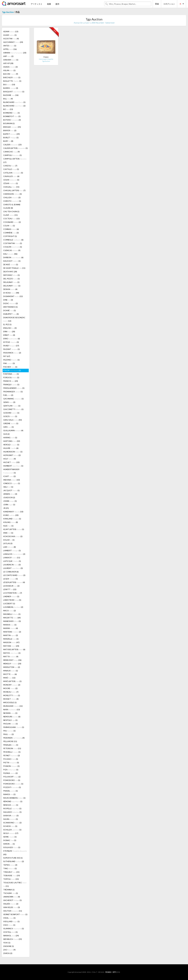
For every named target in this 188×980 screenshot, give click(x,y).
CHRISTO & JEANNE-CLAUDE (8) (12, 206)
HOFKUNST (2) (12, 455)
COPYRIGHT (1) (10, 236)
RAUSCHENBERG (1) (14, 798)
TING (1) (10, 868)
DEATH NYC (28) (10, 272)
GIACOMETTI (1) (13, 409)
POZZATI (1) (12, 787)
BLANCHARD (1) (14, 102)
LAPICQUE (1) (12, 561)
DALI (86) (10, 254)
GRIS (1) (8, 427)
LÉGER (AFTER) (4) (14, 582)
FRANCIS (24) (11, 381)
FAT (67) (7, 356)
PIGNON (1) (11, 766)
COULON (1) (13, 247)
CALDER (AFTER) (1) (15, 148)
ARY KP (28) (8, 63)
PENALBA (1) (11, 745)
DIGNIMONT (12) (13, 296)
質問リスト (116, 972)
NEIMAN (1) (10, 713)
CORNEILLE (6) (13, 240)
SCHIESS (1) (10, 826)
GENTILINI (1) (12, 406)
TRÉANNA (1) (9, 890)
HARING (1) (10, 438)
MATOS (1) (12, 653)
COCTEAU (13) (11, 219)
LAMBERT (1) (12, 550)
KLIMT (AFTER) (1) (14, 529)
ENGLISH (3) (10, 328)
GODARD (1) (11, 413)
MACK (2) (10, 611)
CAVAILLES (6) (11, 176)
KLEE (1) (8, 526)
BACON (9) (11, 74)
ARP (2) (8, 56)
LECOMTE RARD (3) (14, 575)
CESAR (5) (11, 180)
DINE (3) (8, 300)
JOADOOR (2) (9, 497)
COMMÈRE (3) (11, 233)
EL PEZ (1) (7, 324)
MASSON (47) (11, 642)
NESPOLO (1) (10, 720)
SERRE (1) (10, 837)
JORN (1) (9, 505)
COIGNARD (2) (12, 222)
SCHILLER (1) (12, 830)
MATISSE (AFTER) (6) (14, 649)
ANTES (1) (10, 46)
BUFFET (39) (11, 134)
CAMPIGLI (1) (12, 155)
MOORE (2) (10, 688)
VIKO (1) (9, 925)
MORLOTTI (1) (12, 695)
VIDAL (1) (9, 918)
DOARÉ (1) (10, 310)
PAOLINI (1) (11, 724)
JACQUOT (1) (11, 490)
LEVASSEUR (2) (11, 586)
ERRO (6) (12, 339)
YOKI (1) (7, 943)
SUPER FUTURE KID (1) (13, 858)
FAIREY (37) (11, 346)
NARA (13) (12, 710)
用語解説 (108, 972)
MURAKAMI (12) (13, 706)
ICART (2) (9, 476)
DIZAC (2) (11, 303)
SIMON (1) (9, 844)
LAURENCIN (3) (12, 565)
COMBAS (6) (11, 229)
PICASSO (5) (11, 759)
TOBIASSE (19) (12, 875)
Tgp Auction (8, 12)
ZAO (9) (9, 950)
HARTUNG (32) (12, 441)
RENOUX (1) (11, 805)
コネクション (169, 4)
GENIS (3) (9, 402)
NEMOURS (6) (12, 717)
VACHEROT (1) (12, 900)
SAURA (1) (11, 819)
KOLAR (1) (9, 540)
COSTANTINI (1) (13, 243)
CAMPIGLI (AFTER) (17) (15, 160)
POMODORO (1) (12, 780)
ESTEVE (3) (11, 342)
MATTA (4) (11, 656)
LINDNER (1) (11, 596)
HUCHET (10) (11, 462)
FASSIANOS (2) (12, 353)
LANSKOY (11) (12, 558)
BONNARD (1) (11, 113)
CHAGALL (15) (11, 187)
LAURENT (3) (13, 568)
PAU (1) (9, 731)
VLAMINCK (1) (14, 928)
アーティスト (37, 4)
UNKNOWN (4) (12, 897)
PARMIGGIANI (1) (14, 727)
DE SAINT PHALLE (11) (14, 268)
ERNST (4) (9, 335)
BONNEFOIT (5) (12, 116)
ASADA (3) (10, 67)
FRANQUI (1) (11, 384)
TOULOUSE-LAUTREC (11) (15, 884)
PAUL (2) (8, 734)
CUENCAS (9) (12, 250)
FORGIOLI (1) (11, 377)
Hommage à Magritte (46, 59)
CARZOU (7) (10, 166)
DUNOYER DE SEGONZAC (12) (14, 319)
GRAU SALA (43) (13, 420)
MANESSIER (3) (12, 621)
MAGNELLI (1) (12, 614)
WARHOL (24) (11, 936)
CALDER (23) (12, 145)
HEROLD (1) (11, 445)
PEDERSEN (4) (14, 738)
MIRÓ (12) (9, 678)
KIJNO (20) (11, 515)
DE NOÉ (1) (11, 264)
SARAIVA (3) (11, 816)
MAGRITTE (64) (12, 618)
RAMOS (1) (9, 794)
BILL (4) (8, 99)
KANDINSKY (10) (13, 512)
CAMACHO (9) (11, 152)
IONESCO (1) (12, 483)
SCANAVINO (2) (12, 823)
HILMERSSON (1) (13, 452)
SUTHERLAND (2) (14, 861)
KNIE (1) (8, 533)
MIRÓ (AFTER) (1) (12, 681)
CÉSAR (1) (11, 183)
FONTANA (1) (11, 374)
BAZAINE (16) (11, 95)
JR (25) (6, 508)
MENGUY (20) (12, 664)
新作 (57, 4)
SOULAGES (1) (12, 847)
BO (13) (8, 109)
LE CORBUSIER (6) (11, 572)
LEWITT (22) (10, 589)
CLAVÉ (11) (10, 215)
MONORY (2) (12, 685)
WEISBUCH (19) (13, 939)
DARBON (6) (13, 257)
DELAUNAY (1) (11, 282)
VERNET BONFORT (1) (15, 914)
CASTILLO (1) (11, 169)
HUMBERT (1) (13, 466)
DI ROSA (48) (11, 293)
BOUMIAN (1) (9, 123)
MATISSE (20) (11, 646)
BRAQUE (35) (12, 127)
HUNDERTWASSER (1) (11, 471)
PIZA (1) (11, 770)
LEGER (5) (11, 579)
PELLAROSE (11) (10, 741)
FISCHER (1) (10, 367)
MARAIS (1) (10, 625)
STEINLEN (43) (15, 853)
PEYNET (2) (12, 755)
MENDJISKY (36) (12, 660)
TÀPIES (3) (10, 865)
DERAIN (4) (10, 289)
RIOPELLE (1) (12, 808)
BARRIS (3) (11, 88)
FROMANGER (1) (13, 392)
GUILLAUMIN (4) (13, 430)
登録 (157, 4)
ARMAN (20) (15, 53)
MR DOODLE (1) (10, 702)
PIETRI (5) (11, 763)
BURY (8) (8, 141)
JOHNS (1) (10, 501)
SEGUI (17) (11, 833)
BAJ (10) (9, 84)
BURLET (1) (11, 138)
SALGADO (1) (12, 812)
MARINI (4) (11, 628)
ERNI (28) (9, 331)
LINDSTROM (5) (12, 600)
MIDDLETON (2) (12, 667)
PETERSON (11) (12, 748)
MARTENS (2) (12, 632)
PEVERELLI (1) (12, 752)
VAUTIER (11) (13, 911)
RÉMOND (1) (13, 801)
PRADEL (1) (11, 791)
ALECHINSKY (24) (13, 42)
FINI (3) (9, 363)
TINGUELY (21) (11, 872)
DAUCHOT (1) (12, 261)
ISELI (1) (8, 487)
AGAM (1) (10, 35)
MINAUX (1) (11, 671)
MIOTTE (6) (10, 674)
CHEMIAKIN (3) (12, 194)
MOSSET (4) (11, 699)
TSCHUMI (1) (11, 893)
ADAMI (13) (11, 31)
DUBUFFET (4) (11, 314)
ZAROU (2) (8, 953)
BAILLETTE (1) (12, 81)
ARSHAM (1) (11, 60)
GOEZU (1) (10, 416)
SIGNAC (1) (10, 840)
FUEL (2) (8, 395)
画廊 (49, 4)
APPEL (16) (10, 49)
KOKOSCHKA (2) (13, 536)
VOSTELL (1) (10, 932)
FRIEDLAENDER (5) (14, 388)
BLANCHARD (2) (14, 106)
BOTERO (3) (12, 120)
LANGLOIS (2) (14, 554)
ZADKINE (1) (9, 946)
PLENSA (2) (10, 773)
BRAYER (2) (10, 130)
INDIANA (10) (11, 480)
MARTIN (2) (11, 635)
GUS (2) (6, 434)
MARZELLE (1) (11, 639)
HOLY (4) (10, 459)
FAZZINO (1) (11, 360)
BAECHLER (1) (12, 77)
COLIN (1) (9, 226)
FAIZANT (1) (11, 349)
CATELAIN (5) (13, 173)
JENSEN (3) (10, 494)
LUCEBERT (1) (9, 603)
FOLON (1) (12, 370)
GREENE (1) (11, 423)
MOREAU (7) (11, 692)
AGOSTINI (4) (11, 39)
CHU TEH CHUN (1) (11, 211)
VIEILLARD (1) (11, 921)
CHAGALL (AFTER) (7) (14, 190)
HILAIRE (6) (11, 448)
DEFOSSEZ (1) (11, 275)
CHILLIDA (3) (12, 197)
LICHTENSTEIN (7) (13, 593)
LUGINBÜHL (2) (13, 607)
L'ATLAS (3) (8, 543)
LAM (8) (10, 547)
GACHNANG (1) (13, 399)
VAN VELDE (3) (12, 907)
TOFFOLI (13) (11, 879)
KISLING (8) (11, 522)
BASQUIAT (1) (14, 92)
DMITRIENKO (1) (10, 307)
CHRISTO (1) (12, 201)
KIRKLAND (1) (12, 519)
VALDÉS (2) (11, 904)
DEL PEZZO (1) (11, 279)
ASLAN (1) (9, 70)
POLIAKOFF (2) (12, 777)
